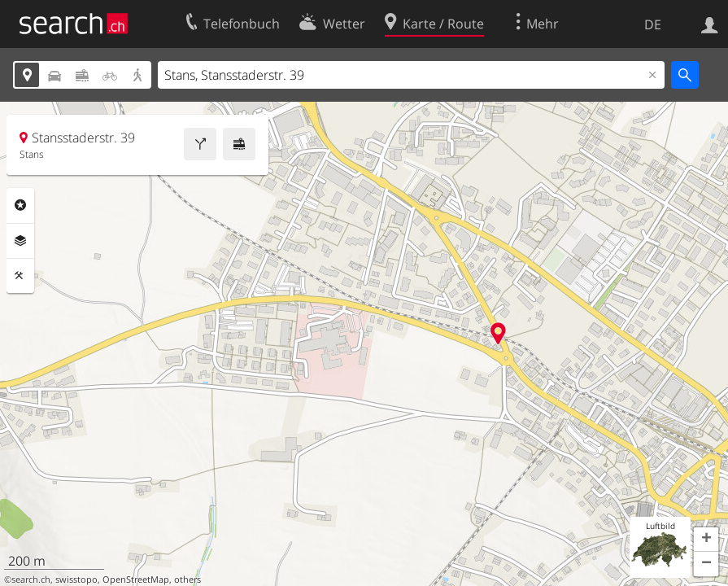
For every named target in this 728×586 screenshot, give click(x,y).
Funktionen (20, 276)
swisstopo (76, 579)
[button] (706, 540)
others (187, 579)
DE (653, 24)
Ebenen (20, 241)
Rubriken (20, 205)
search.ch (31, 579)
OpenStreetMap (136, 579)
